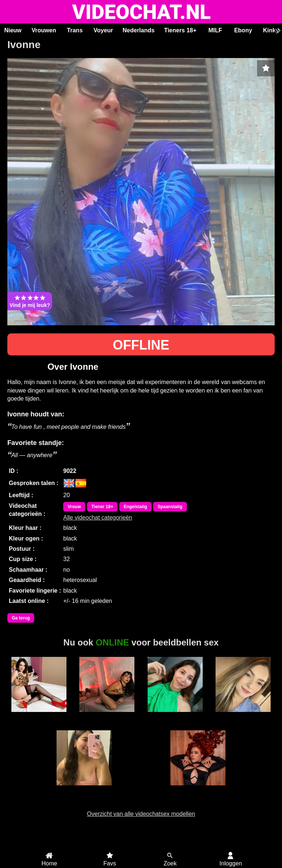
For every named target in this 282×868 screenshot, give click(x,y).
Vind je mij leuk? (30, 301)
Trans (75, 30)
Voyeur (103, 30)
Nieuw (13, 30)
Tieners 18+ (180, 30)
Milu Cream (175, 716)
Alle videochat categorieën (98, 518)
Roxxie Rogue (198, 789)
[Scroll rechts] (278, 30)
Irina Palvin (107, 716)
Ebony (243, 30)
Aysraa (243, 716)
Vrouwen (44, 30)
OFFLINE (141, 345)
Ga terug (21, 618)
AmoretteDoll (39, 716)
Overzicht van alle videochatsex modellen (141, 814)
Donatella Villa (84, 789)
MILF (215, 30)
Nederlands (139, 30)
